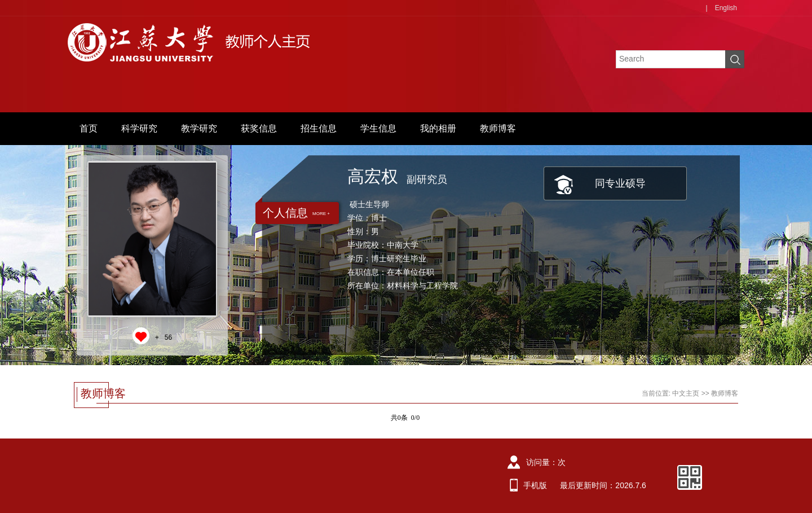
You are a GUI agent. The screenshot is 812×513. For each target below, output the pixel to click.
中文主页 (686, 393)
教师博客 (498, 128)
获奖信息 (259, 128)
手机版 (535, 485)
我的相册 (438, 128)
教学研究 (199, 128)
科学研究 (139, 128)
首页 (89, 128)
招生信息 (319, 128)
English (726, 8)
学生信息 (378, 128)
